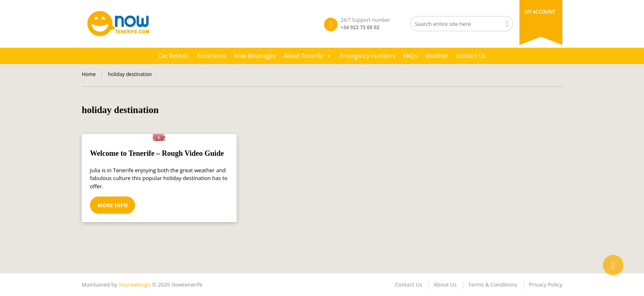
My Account (540, 12)
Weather (437, 56)
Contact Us (471, 56)
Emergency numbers (367, 56)
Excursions (212, 56)
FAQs (410, 56)
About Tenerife (308, 56)
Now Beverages (255, 56)
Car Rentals (174, 56)
